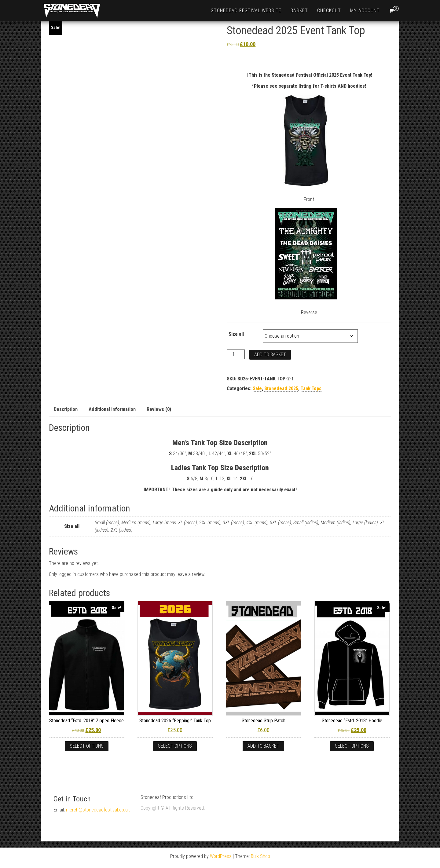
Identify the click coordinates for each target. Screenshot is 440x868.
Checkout (329, 11)
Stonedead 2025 (281, 388)
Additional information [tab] (112, 409)
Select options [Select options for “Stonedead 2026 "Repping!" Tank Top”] (175, 746)
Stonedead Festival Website (246, 11)
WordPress (221, 856)
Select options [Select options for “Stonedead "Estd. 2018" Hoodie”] (352, 746)
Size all (236, 334)
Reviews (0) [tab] (159, 409)
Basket (299, 11)
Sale (257, 388)
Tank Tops (311, 388)
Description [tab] (66, 409)
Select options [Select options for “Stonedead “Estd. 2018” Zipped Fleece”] (87, 746)
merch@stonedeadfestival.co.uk (98, 810)
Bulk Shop (260, 856)
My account (365, 11)
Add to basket (270, 355)
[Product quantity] (236, 354)
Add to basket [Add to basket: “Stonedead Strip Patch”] (263, 746)
